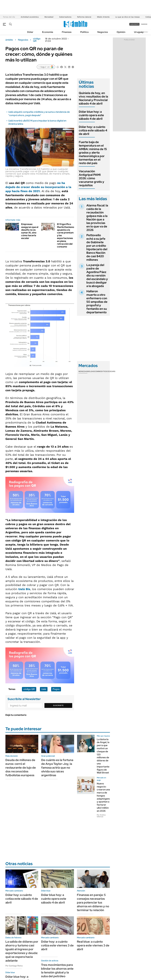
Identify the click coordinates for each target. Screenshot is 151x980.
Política (84, 32)
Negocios (103, 32)
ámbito (9, 40)
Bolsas (91, 371)
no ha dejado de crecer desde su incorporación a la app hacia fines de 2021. (38, 187)
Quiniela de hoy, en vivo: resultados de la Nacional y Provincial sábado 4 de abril (93, 98)
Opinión (121, 32)
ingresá (144, 24)
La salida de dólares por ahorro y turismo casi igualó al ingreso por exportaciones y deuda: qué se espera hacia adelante (22, 951)
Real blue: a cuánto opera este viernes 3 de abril (93, 945)
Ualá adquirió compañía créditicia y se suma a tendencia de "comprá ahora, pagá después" (39, 114)
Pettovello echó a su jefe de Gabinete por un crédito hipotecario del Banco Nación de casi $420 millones (97, 247)
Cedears (111, 371)
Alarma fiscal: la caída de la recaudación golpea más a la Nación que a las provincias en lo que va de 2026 (97, 218)
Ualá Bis (24, 589)
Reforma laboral (84, 17)
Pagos (56, 689)
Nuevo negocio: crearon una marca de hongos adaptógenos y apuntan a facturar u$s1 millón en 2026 (104, 797)
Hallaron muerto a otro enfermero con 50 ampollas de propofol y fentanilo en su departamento (97, 302)
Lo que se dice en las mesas (127, 17)
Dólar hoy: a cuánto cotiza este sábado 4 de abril (93, 130)
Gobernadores (65, 17)
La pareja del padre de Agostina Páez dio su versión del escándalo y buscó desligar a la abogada (97, 275)
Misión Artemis (103, 17)
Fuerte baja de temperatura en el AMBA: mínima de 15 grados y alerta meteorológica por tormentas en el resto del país (93, 153)
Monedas (83, 371)
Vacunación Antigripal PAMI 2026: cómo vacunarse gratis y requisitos (92, 178)
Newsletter (144, 32)
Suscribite (58, 705)
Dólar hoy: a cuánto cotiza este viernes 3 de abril (57, 945)
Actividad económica (30, 17)
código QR (37, 40)
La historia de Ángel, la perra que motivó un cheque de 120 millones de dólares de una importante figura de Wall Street (103, 756)
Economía (48, 32)
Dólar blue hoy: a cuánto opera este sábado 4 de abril (91, 115)
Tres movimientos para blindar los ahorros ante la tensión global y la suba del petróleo (57, 971)
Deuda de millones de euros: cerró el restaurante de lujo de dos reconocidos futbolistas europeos (21, 768)
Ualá (44, 689)
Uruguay (139, 32)
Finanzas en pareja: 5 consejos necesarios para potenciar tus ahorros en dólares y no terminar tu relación (93, 902)
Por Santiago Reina (14, 966)
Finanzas (67, 32)
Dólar (30, 32)
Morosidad (49, 17)
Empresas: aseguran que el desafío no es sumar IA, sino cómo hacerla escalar (30, 231)
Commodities (101, 371)
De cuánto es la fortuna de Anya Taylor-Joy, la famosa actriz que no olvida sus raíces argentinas (57, 768)
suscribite (134, 24)
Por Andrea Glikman (101, 816)
